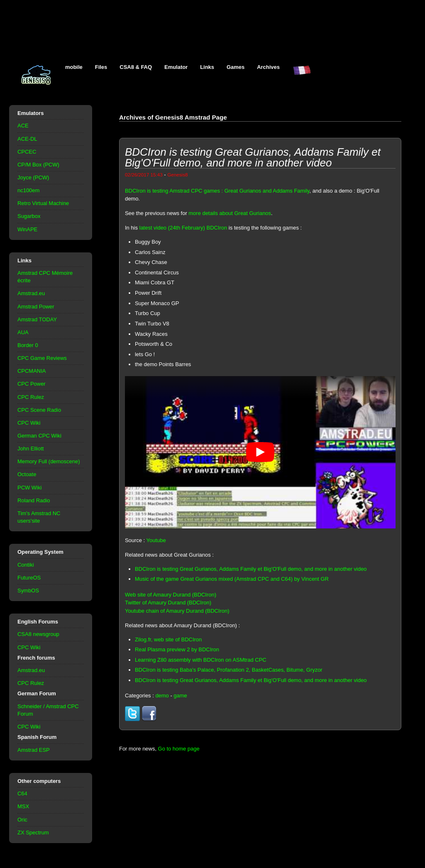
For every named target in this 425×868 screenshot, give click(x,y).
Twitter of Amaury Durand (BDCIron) (168, 603)
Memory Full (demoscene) (49, 461)
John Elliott (31, 449)
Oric (22, 820)
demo (162, 696)
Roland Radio (34, 500)
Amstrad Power (36, 307)
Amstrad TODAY (37, 319)
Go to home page (179, 749)
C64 (22, 793)
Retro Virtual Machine (43, 203)
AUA (23, 332)
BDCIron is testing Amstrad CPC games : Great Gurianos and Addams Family (217, 191)
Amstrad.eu (31, 293)
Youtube (156, 540)
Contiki (26, 565)
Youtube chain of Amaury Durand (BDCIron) (177, 611)
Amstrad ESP (34, 750)
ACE (23, 126)
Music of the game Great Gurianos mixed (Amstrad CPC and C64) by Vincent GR (232, 579)
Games (236, 67)
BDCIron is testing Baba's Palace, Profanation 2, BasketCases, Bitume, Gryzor (229, 670)
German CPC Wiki (39, 436)
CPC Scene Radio (39, 410)
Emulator (176, 67)
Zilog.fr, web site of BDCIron (168, 639)
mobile (74, 67)
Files (101, 67)
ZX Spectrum (33, 833)
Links (207, 67)
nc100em (28, 190)
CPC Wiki (29, 423)
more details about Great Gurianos (230, 213)
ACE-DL (27, 139)
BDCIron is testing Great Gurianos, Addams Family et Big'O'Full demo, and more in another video (251, 569)
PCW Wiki (29, 488)
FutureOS (29, 578)
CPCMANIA (32, 371)
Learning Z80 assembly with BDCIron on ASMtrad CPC (201, 660)
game (180, 696)
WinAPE (27, 229)
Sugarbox (29, 216)
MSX (23, 806)
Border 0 (28, 345)
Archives (268, 67)
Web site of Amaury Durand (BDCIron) (171, 595)
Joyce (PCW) (33, 177)
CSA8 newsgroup (38, 634)
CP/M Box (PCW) (38, 165)
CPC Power (32, 384)
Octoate (27, 474)
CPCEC (27, 152)
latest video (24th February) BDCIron (183, 228)
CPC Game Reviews (42, 358)
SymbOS (28, 590)
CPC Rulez (31, 397)
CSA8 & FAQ (136, 67)
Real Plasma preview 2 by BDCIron (177, 649)
